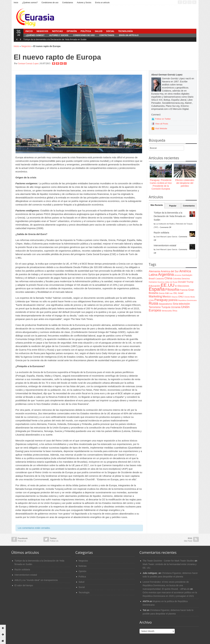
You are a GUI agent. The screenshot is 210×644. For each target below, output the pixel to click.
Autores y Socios (84, 3)
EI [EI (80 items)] (176, 286)
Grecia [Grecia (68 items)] (162, 293)
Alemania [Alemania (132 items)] (154, 271)
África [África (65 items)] (175, 311)
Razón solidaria (162, 233)
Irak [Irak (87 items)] (167, 293)
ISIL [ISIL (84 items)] (175, 293)
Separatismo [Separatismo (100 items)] (165, 304)
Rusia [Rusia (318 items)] (154, 303)
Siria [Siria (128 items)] (175, 304)
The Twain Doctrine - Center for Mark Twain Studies (168, 561)
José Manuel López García (167, 237)
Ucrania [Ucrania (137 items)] (176, 307)
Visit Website (161, 128)
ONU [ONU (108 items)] (181, 297)
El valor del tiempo (24, 585)
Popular (173, 206)
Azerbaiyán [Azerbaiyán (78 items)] (187, 275)
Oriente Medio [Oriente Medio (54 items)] (190, 297)
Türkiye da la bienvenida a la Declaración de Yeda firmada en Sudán (55, 39)
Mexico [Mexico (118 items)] (167, 296)
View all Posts (162, 124)
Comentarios (189, 206)
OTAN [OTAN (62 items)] (151, 300)
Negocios (42, 31)
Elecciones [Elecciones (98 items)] (183, 286)
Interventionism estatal (165, 245)
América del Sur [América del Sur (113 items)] (170, 271)
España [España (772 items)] (157, 289)
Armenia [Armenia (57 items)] (178, 275)
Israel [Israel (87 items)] (181, 293)
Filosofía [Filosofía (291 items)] (172, 289)
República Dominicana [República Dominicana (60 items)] (187, 300)
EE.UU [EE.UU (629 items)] (167, 285)
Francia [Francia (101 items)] (184, 290)
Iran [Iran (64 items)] (171, 293)
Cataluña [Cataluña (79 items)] (160, 279)
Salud (99, 31)
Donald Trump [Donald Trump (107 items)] (186, 282)
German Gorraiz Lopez (28, 63)
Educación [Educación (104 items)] (154, 286)
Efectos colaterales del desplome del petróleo (185, 183)
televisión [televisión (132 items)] (184, 304)
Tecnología (126, 31)
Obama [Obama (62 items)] (174, 297)
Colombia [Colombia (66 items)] (177, 279)
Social (110, 31)
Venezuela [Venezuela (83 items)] (167, 311)
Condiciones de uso (50, 3)
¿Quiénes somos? (30, 3)
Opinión (72, 31)
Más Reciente (157, 205)
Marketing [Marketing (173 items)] (155, 296)
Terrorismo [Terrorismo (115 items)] (155, 307)
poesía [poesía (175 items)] (173, 300)
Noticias (57, 31)
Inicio (16, 3)
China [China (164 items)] (168, 278)
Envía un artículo (102, 3)
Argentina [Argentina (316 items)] (166, 274)
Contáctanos (68, 3)
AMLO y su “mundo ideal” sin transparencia (36, 580)
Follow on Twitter (163, 119)
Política (86, 31)
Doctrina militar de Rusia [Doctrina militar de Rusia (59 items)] (167, 282)
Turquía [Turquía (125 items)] (166, 307)
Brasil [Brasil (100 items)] (152, 278)
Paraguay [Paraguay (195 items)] (161, 300)
